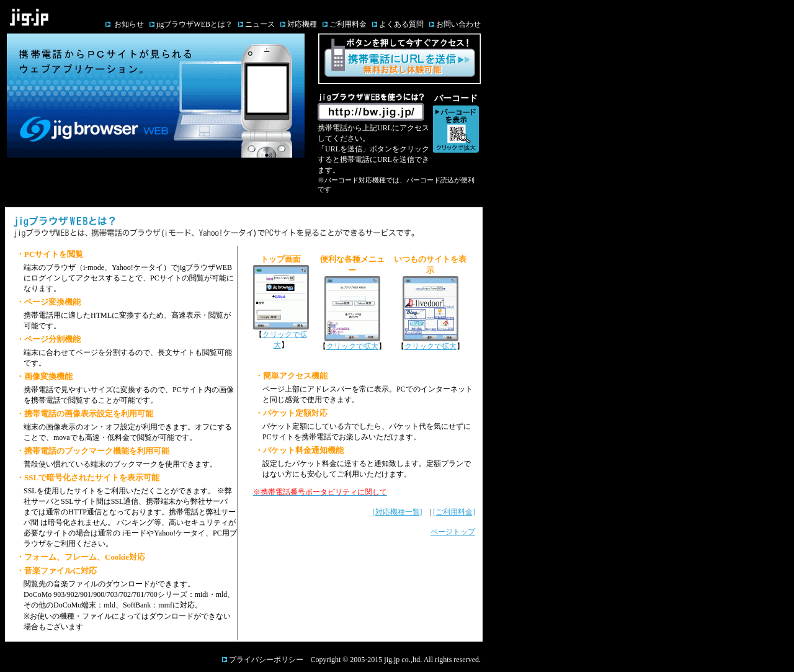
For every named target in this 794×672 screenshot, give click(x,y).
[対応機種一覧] (398, 512)
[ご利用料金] (454, 512)
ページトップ (453, 532)
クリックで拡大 (352, 346)
